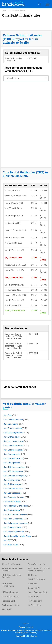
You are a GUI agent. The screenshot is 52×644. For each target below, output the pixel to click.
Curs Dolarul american (13, 420)
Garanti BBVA (34, 588)
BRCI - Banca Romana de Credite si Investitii (39, 570)
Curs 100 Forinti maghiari (15, 467)
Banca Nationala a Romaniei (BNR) (33, 631)
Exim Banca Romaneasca (8, 585)
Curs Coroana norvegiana (15, 476)
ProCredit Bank (9, 601)
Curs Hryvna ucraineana (14, 532)
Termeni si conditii (26, 627)
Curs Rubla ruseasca (13, 484)
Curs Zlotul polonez (12, 480)
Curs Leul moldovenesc (14, 441)
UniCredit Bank (35, 605)
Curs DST (8, 540)
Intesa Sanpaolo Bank (38, 592)
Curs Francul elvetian (13, 428)
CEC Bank (32, 575)
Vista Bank (7, 610)
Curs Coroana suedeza (14, 489)
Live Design (26, 636)
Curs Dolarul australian (14, 446)
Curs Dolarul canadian (13, 450)
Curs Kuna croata (11, 545)
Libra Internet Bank (10, 597)
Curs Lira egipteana (12, 463)
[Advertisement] (26, 137)
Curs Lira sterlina (11, 424)
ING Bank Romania (10, 592)
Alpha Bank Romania (11, 564)
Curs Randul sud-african (14, 497)
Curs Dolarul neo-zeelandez (16, 523)
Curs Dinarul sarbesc (13, 527)
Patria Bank (33, 597)
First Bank (32, 584)
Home (4, 11)
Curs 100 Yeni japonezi (14, 471)
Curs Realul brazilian (13, 502)
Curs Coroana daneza (13, 458)
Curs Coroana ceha (12, 454)
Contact (26, 623)
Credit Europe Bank (37, 579)
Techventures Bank (11, 605)
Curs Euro (8, 415)
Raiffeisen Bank (35, 601)
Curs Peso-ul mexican (13, 519)
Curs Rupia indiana (12, 510)
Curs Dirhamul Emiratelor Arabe (18, 536)
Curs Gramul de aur (12, 437)
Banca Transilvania (36, 564)
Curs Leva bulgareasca (14, 433)
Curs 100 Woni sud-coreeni (15, 514)
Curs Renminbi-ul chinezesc (16, 506)
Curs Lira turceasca (12, 493)
